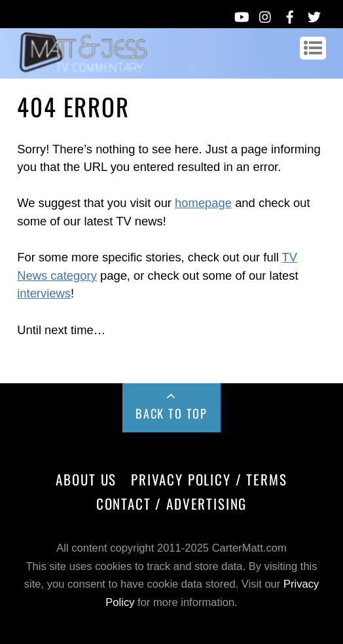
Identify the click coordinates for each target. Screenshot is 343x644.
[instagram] (266, 14)
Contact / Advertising (172, 503)
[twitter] (314, 14)
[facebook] (290, 14)
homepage (203, 203)
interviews (44, 293)
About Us (86, 479)
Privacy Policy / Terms (209, 479)
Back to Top (171, 413)
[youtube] (241, 14)
